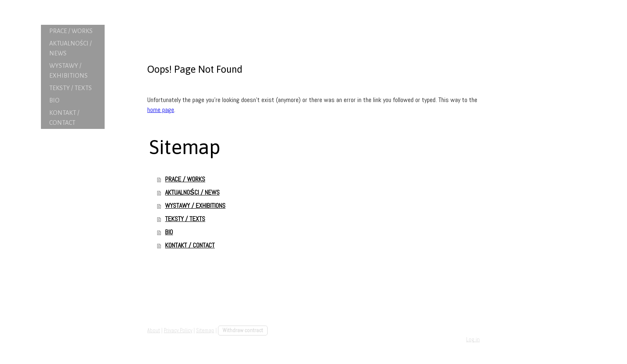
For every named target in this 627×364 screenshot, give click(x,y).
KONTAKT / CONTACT (64, 118)
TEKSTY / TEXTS (71, 88)
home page (161, 110)
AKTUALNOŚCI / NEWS (71, 48)
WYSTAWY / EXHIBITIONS (68, 71)
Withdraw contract (243, 330)
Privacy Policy (178, 330)
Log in (473, 339)
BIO (54, 100)
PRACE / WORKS (71, 31)
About (154, 330)
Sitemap (205, 330)
